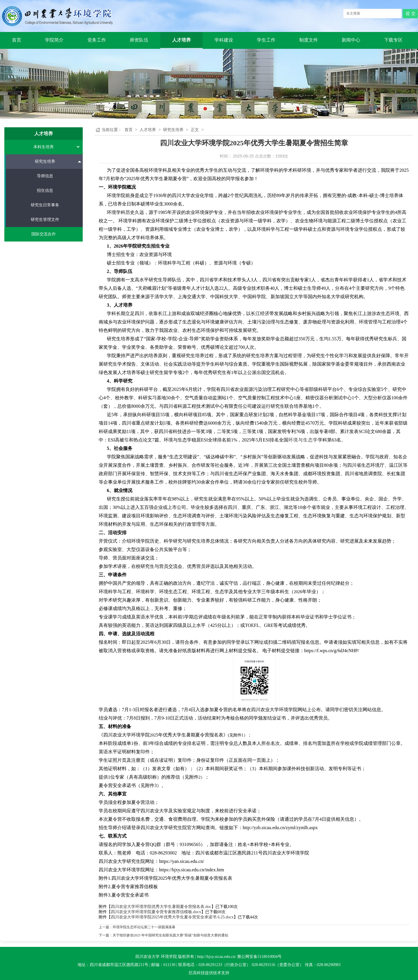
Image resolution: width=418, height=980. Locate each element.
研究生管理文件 (45, 220)
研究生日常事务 (45, 205)
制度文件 (309, 40)
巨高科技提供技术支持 (209, 973)
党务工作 (97, 40)
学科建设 (224, 40)
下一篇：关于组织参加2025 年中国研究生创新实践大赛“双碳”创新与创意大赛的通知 (163, 935)
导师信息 (45, 176)
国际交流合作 (44, 234)
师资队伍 (139, 40)
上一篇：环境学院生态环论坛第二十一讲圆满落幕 (137, 927)
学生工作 (266, 40)
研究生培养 (58, 161)
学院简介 (54, 40)
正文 (195, 130)
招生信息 (45, 191)
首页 (17, 40)
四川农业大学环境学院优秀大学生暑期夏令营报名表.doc (161, 907)
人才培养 (181, 40)
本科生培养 (57, 147)
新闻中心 (351, 40)
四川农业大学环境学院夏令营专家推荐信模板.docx (156, 912)
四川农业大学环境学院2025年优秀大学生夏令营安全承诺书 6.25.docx (172, 917)
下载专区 (393, 40)
